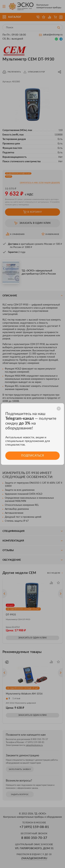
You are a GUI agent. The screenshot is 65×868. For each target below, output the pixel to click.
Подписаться (32, 456)
